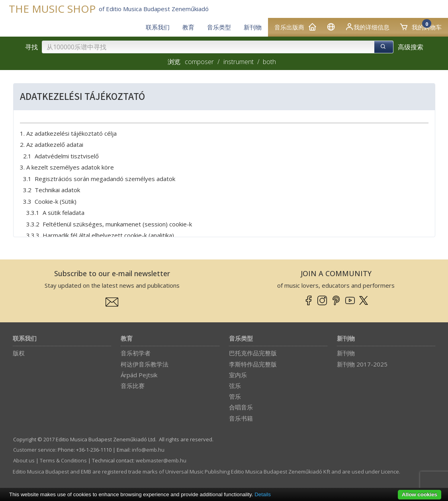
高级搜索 (411, 47)
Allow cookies (420, 494)
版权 (19, 353)
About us (24, 460)
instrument (239, 62)
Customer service (34, 450)
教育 (127, 339)
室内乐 (238, 375)
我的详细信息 (367, 27)
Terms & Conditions (63, 460)
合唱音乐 (241, 407)
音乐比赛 (133, 386)
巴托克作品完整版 (253, 353)
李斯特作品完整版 (253, 364)
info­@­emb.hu (148, 450)
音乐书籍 (241, 418)
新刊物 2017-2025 (362, 364)
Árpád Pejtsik (139, 375)
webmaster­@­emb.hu (161, 460)
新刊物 (346, 339)
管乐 (235, 396)
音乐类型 (241, 339)
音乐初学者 (136, 353)
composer (199, 62)
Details (263, 494)
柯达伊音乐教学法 (145, 364)
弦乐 (235, 386)
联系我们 (25, 339)
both (269, 62)
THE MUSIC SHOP (52, 9)
